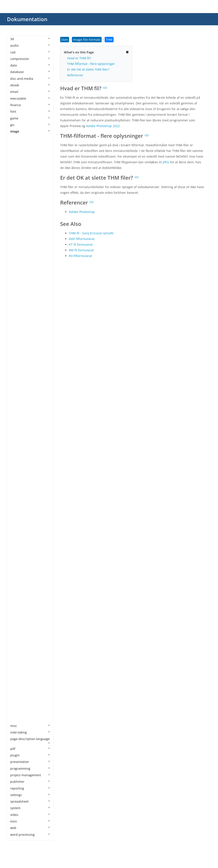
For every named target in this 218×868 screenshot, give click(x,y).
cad (30, 52)
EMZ (18, 363)
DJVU (18, 336)
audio (30, 45)
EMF (18, 356)
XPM (18, 712)
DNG (18, 343)
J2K (17, 455)
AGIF (18, 158)
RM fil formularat (81, 250)
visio (30, 821)
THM (18, 686)
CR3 (17, 270)
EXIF (18, 369)
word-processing (30, 835)
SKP (17, 666)
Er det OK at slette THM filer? (88, 69)
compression (30, 59)
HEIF (18, 422)
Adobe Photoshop (82, 212)
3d (30, 39)
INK (17, 442)
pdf (30, 749)
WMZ (18, 706)
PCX (17, 580)
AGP (18, 164)
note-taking (30, 732)
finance (30, 105)
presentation (30, 762)
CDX (18, 237)
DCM (18, 297)
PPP (17, 607)
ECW (18, 349)
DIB (17, 323)
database (30, 72)
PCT (17, 574)
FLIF (17, 382)
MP (17, 528)
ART (17, 184)
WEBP (19, 693)
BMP (18, 217)
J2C (17, 448)
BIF (17, 211)
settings (30, 795)
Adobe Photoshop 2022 (103, 126)
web (30, 828)
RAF (17, 646)
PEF (17, 587)
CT (16, 283)
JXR (17, 514)
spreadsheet (30, 801)
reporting (30, 788)
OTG (18, 554)
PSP (17, 627)
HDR (18, 409)
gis (30, 125)
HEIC (18, 415)
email (30, 92)
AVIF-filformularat (82, 239)
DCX (18, 310)
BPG (18, 224)
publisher (30, 782)
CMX (18, 250)
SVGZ (18, 673)
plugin (30, 755)
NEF (17, 541)
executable (30, 98)
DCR (18, 303)
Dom (65, 40)
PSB (17, 614)
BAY (17, 204)
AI (16, 171)
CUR (18, 290)
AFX (17, 151)
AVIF (18, 197)
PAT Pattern (23, 567)
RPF (17, 660)
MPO (18, 534)
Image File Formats (28, 138)
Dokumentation (27, 19)
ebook (30, 85)
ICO (17, 435)
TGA (18, 680)
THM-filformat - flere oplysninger (91, 64)
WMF (18, 699)
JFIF (17, 462)
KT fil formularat (81, 244)
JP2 (17, 468)
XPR (17, 719)
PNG (18, 600)
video (30, 815)
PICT (18, 594)
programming (30, 768)
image (30, 131)
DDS (18, 316)
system (30, 808)
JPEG (18, 481)
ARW (18, 191)
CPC (17, 257)
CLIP (18, 244)
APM (18, 178)
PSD (17, 620)
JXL (17, 508)
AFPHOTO (22, 145)
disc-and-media (30, 79)
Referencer (75, 75)
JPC (17, 475)
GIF (17, 402)
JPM (17, 494)
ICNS (18, 429)
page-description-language (30, 740)
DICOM (20, 329)
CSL (17, 277)
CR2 (17, 263)
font (30, 111)
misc (30, 726)
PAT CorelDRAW (26, 561)
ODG (18, 547)
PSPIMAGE (22, 633)
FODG (19, 389)
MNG (18, 521)
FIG (17, 376)
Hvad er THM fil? (79, 58)
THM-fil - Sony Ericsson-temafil (91, 233)
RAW (18, 653)
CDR (18, 231)
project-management (30, 775)
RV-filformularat (80, 256)
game (30, 118)
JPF (17, 488)
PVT (17, 640)
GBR (18, 396)
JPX (17, 501)
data (30, 65)
